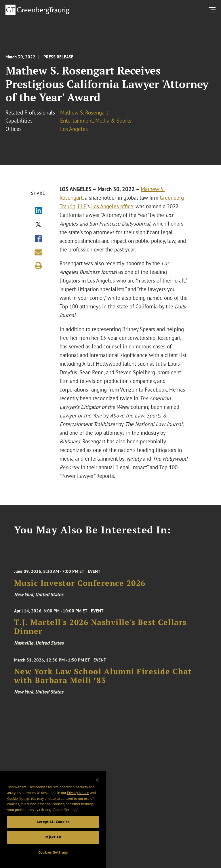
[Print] (38, 266)
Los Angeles (74, 129)
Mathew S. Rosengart (84, 112)
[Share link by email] (38, 252)
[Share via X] (38, 225)
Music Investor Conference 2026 (80, 590)
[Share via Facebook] (38, 239)
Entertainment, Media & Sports (96, 121)
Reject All (53, 848)
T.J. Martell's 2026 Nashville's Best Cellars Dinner (100, 633)
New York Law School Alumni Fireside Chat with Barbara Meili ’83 (103, 684)
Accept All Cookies (53, 832)
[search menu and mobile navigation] (213, 10)
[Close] (97, 791)
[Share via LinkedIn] (38, 211)
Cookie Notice (18, 809)
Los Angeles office (112, 206)
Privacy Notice (78, 803)
